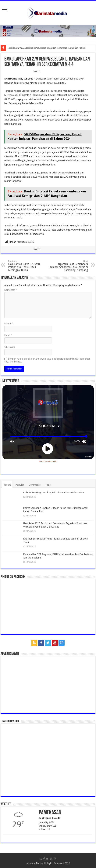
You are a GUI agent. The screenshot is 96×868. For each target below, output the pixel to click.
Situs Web (10, 347)
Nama (9, 323)
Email (8, 335)
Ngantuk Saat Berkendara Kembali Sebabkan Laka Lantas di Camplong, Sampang (68, 266)
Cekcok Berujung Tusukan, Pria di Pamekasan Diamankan (54, 493)
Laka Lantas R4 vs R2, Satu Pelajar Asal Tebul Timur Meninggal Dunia (28, 266)
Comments (35, 485)
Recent (7, 485)
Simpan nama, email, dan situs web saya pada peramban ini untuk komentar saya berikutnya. (47, 360)
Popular (20, 485)
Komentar (11, 290)
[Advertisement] (48, 684)
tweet (37, 71)
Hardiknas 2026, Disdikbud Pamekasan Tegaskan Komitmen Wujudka (42, 48)
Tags (48, 485)
